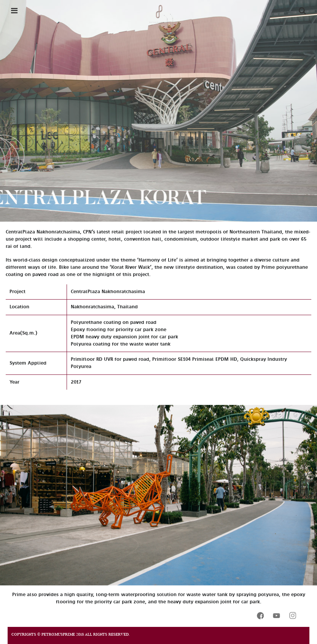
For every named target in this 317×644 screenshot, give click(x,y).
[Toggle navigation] (14, 11)
